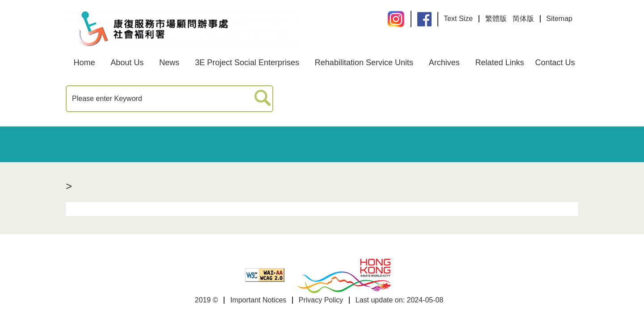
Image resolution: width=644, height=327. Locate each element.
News (169, 63)
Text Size (458, 19)
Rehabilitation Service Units (364, 63)
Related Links (500, 63)
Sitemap (559, 19)
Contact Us (555, 63)
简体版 (523, 19)
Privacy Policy (321, 300)
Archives (444, 63)
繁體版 (496, 19)
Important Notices (258, 300)
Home (84, 63)
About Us (127, 63)
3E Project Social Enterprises (247, 63)
